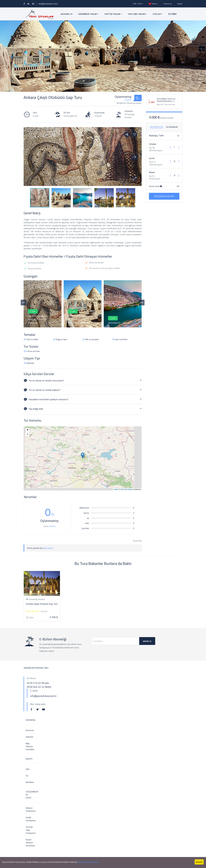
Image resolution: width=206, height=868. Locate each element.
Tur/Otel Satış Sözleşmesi (28, 830)
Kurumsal (28, 730)
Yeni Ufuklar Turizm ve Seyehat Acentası (166, 100)
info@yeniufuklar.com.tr (48, 4)
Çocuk (152, 158)
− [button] (28, 434)
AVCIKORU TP (67, 14)
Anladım (199, 862)
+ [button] (28, 430)
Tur (27, 776)
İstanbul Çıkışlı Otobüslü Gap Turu (42, 604)
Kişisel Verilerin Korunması (28, 843)
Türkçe (153, 4)
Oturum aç (168, 4)
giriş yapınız (48, 548)
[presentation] (24, 303)
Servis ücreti (155, 186)
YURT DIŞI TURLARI (137, 14)
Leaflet (116, 489)
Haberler (28, 737)
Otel (28, 769)
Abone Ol (147, 641)
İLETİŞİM (172, 14)
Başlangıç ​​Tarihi (156, 135)
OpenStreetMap (127, 489)
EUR (136, 4)
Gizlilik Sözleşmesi (28, 819)
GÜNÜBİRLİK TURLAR (88, 14)
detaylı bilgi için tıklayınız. (88, 862)
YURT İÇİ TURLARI (113, 14)
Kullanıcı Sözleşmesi (28, 809)
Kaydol (180, 4)
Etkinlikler (28, 782)
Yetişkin (153, 144)
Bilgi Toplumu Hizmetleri (28, 746)
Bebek (152, 172)
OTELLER (158, 14)
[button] (134, 179)
